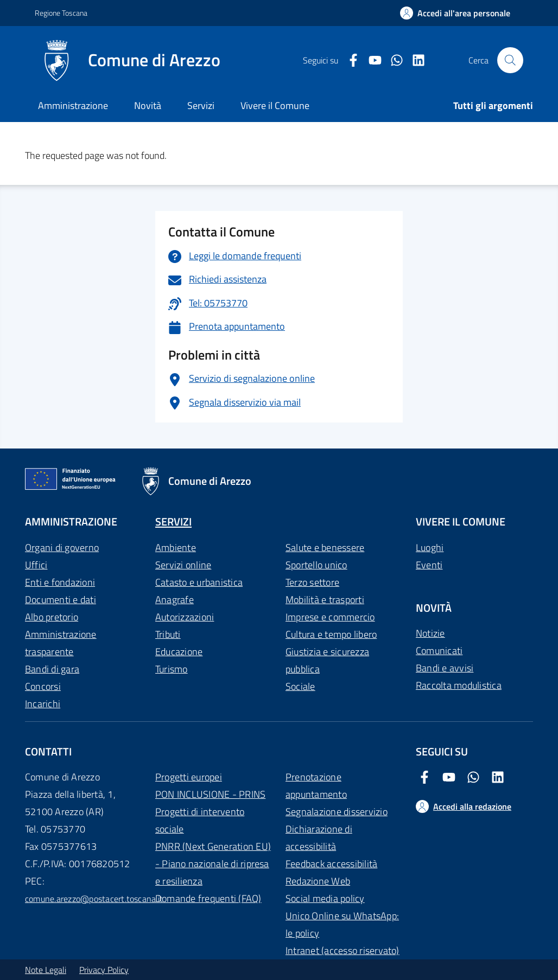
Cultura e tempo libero (331, 634)
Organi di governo (62, 547)
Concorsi (43, 686)
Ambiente (176, 547)
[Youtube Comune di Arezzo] (371, 60)
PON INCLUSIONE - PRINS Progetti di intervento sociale (210, 812)
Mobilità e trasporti (325, 600)
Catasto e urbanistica (199, 582)
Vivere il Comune (275, 105)
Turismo (172, 669)
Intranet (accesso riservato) (343, 950)
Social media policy (325, 898)
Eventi (429, 565)
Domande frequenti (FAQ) (208, 898)
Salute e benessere (325, 547)
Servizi (201, 105)
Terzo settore (312, 582)
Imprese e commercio (330, 617)
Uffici (36, 565)
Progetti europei (189, 777)
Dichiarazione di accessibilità (319, 838)
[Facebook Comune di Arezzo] (349, 60)
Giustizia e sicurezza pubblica (327, 660)
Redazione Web (318, 881)
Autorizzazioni (185, 617)
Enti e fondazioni (60, 582)
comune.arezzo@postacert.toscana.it (94, 899)
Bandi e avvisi (445, 668)
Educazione (179, 652)
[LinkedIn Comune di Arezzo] (414, 60)
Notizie (430, 633)
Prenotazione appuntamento (316, 786)
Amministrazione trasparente (61, 643)
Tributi (168, 634)
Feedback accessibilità (331, 864)
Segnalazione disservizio (337, 812)
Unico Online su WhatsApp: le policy (342, 924)
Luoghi (430, 547)
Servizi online (183, 565)
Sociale (300, 686)
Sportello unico (316, 565)
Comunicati (439, 651)
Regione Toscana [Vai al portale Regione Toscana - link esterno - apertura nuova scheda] (61, 13)
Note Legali (46, 970)
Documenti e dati (61, 600)
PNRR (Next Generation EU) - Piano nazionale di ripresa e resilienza (213, 864)
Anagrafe (175, 600)
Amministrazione (73, 105)
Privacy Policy (104, 970)
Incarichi (43, 704)
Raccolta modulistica (459, 685)
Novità (148, 105)
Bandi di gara (52, 669)
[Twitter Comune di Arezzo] (392, 60)
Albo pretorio (52, 617)
